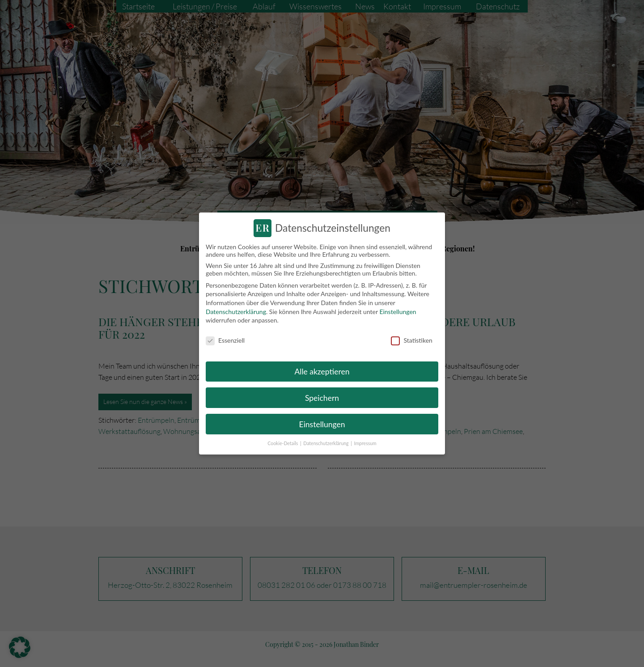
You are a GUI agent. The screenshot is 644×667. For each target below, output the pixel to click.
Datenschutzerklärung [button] (326, 443)
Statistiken (411, 340)
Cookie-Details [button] (283, 443)
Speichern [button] (322, 397)
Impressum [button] (365, 443)
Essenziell (225, 340)
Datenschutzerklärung (236, 311)
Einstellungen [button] (322, 424)
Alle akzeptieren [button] (322, 371)
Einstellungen (398, 311)
